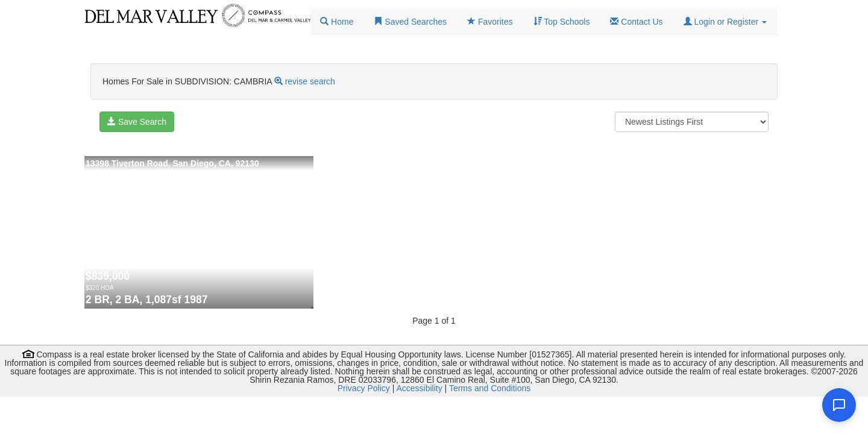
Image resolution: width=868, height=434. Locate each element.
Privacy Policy (364, 388)
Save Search (137, 122)
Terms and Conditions (490, 388)
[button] (725, 22)
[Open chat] (839, 405)
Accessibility (419, 388)
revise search (310, 81)
